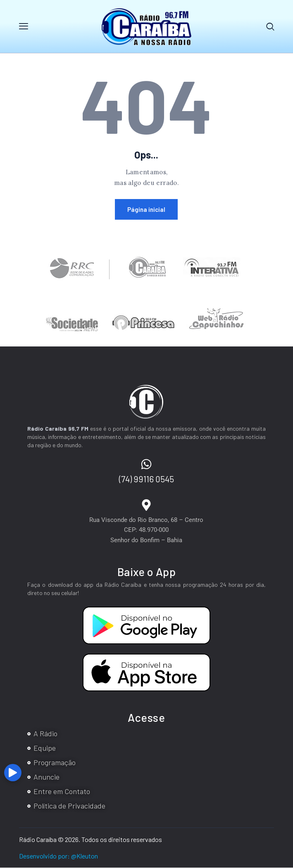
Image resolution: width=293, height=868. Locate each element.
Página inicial (146, 210)
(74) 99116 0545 (146, 479)
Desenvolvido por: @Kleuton (58, 856)
